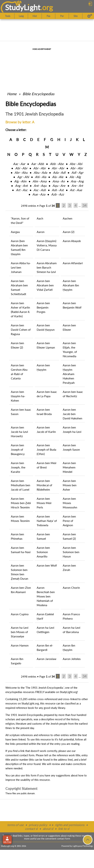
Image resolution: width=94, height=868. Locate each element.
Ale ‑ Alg (75, 177)
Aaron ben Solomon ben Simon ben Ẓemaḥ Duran (20, 572)
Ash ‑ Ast (58, 190)
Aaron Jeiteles (72, 659)
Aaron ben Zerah (69, 568)
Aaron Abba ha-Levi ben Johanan (21, 267)
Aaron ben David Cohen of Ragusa (21, 330)
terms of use (15, 825)
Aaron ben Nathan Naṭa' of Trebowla (47, 521)
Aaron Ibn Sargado (17, 661)
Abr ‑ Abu (21, 173)
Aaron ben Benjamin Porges (43, 307)
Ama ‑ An (59, 181)
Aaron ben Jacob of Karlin (46, 429)
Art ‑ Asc (22, 190)
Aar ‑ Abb (38, 164)
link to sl (64, 829)
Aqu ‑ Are (59, 186)
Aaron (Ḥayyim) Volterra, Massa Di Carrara (47, 245)
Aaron (41, 232)
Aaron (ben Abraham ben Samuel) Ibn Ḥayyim (19, 247)
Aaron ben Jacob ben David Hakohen (72, 414)
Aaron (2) (69, 232)
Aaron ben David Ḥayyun (46, 327)
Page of (47, 206)
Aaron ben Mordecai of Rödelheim (44, 485)
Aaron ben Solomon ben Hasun (71, 552)
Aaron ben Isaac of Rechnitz (73, 394)
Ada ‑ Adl (59, 173)
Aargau (15, 232)
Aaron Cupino (20, 614)
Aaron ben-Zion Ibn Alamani (21, 590)
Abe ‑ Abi (76, 164)
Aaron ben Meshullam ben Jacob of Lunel (21, 485)
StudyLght (23, 7)
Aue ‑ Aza (39, 194)
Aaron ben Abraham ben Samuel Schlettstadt (19, 287)
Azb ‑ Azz (58, 194)
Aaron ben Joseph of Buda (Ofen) (46, 449)
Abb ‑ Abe (57, 164)
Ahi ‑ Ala (40, 177)
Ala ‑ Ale (58, 177)
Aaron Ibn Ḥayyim (69, 648)
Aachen (68, 218)
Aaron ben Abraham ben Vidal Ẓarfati (45, 285)
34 (85, 205)
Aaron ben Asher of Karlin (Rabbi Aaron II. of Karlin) (20, 310)
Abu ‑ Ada (40, 173)
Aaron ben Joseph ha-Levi (72, 429)
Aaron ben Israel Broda (44, 412)
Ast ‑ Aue (76, 190)
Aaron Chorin (71, 588)
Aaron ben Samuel (43, 536)
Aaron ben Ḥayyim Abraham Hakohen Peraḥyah (69, 374)
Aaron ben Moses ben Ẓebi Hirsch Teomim (21, 503)
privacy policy (38, 825)
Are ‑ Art (77, 186)
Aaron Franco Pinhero (71, 616)
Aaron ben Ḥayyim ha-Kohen (18, 396)
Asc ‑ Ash (40, 190)
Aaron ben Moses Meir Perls (44, 503)
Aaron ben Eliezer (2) (17, 345)
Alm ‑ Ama (39, 181)
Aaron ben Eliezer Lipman (46, 345)
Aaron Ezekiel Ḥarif (45, 616)
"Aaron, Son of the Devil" (20, 220)
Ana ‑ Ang (77, 181)
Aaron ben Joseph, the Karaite (18, 467)
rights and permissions (70, 825)
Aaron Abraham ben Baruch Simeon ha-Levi (47, 267)
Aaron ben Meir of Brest (47, 465)
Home (12, 94)
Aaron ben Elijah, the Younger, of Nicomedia (70, 350)
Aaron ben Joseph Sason (71, 447)
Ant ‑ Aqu (40, 186)
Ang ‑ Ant (21, 186)
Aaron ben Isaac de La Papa (47, 394)
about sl (48, 829)
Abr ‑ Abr (39, 168)
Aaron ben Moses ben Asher (70, 485)
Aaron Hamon (20, 645)
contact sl (31, 829)
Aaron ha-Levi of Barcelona (71, 630)
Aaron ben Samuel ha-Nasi (21, 550)
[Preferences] (90, 16)
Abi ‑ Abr (21, 168)
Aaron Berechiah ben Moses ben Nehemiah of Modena (46, 596)
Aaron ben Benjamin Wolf (72, 305)
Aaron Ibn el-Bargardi (45, 648)
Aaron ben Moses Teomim (20, 518)
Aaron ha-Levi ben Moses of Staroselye (20, 632)
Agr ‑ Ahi (23, 177)
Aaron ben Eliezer (69, 327)
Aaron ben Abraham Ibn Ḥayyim (71, 285)
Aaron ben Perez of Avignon (69, 521)
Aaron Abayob (72, 241)
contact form (27, 755)
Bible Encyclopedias (39, 94)
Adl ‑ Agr (77, 173)
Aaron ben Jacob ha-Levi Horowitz (19, 432)
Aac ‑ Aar (19, 164)
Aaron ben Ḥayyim (43, 367)
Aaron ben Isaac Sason (21, 412)
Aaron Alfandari (73, 263)
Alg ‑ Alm (20, 181)
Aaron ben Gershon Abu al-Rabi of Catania (19, 372)
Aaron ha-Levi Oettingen (45, 630)
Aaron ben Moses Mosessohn (70, 503)
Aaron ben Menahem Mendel (69, 467)
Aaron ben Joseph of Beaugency (18, 449)
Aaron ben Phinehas (17, 536)
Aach (40, 218)
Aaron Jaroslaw (47, 659)
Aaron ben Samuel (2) (69, 536)
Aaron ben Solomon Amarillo (43, 552)
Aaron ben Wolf (47, 565)
